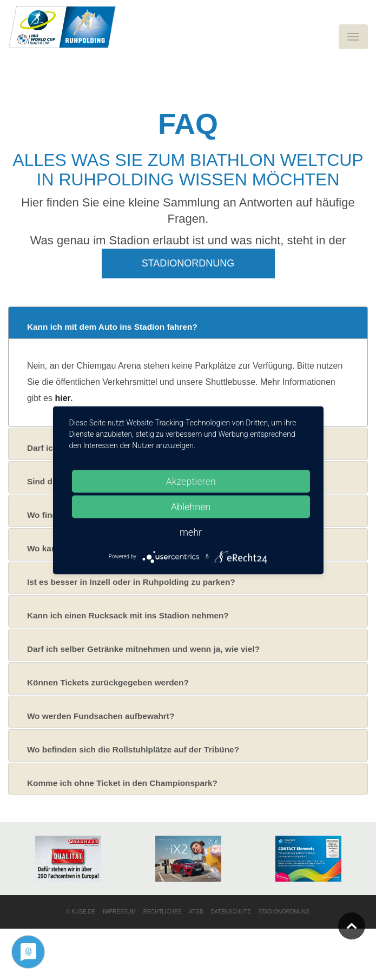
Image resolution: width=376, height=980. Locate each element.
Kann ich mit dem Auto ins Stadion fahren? (112, 327)
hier (62, 398)
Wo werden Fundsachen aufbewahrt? (101, 716)
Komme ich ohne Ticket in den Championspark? (122, 783)
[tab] (188, 323)
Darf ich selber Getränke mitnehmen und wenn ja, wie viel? (143, 649)
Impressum (119, 912)
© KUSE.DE (81, 912)
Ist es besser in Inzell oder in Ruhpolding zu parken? (131, 582)
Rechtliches (163, 912)
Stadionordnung (188, 263)
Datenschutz (231, 912)
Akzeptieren (190, 481)
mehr (191, 532)
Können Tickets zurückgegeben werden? (108, 682)
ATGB (196, 912)
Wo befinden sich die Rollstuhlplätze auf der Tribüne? (133, 749)
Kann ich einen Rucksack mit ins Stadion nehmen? (128, 615)
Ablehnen (191, 506)
